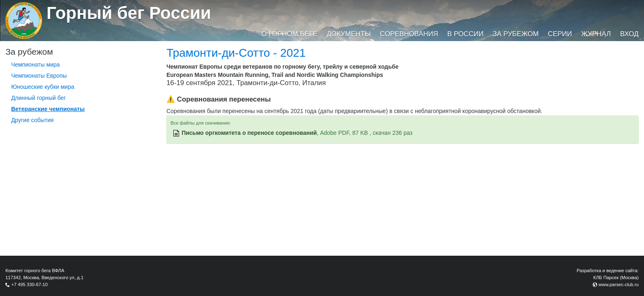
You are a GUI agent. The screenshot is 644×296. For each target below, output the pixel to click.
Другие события (32, 120)
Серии (560, 34)
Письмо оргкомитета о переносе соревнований (249, 133)
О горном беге (289, 34)
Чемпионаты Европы (39, 76)
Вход (629, 34)
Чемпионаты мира (36, 65)
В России (465, 34)
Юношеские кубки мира (43, 87)
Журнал (596, 34)
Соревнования (409, 34)
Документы (348, 34)
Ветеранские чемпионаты (48, 109)
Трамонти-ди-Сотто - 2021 (236, 53)
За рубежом (516, 34)
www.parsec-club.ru (619, 284)
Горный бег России (129, 13)
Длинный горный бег (38, 98)
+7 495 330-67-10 (29, 284)
